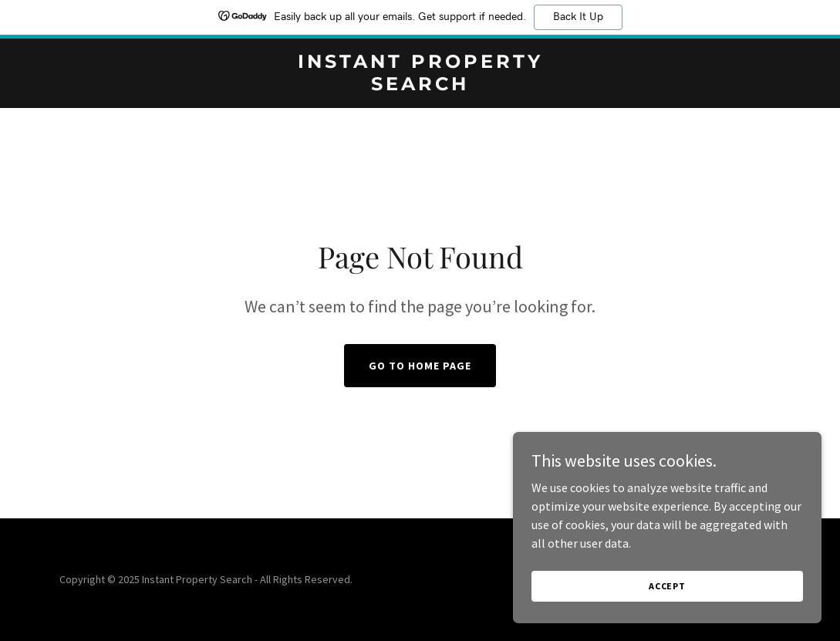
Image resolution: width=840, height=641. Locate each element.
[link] (420, 86)
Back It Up (578, 17)
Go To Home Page (420, 366)
